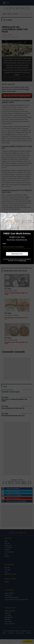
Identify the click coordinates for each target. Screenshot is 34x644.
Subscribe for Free (17, 254)
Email (4, 244)
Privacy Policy (23, 261)
